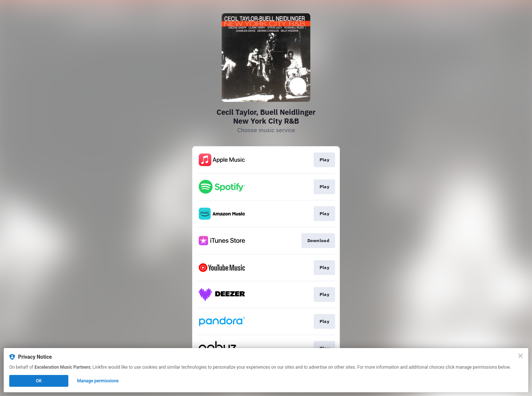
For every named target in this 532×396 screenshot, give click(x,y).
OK (39, 381)
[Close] (521, 356)
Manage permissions (98, 381)
